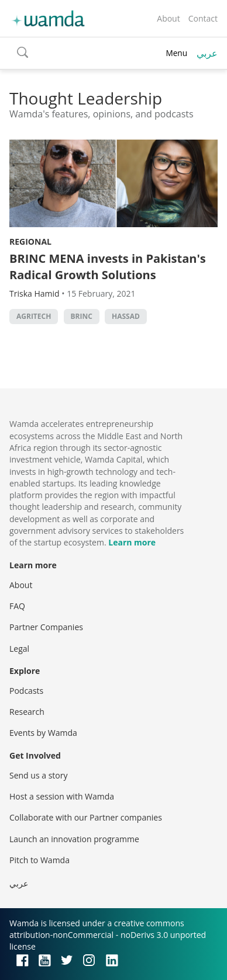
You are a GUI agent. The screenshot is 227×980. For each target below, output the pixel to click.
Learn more (132, 542)
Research (27, 712)
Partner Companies (46, 627)
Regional (30, 241)
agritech (34, 316)
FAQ (17, 606)
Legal (19, 649)
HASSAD (126, 316)
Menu (176, 53)
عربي (207, 53)
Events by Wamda (43, 733)
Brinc (82, 316)
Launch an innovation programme (74, 839)
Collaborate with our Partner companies (86, 817)
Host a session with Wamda (62, 796)
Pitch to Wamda (39, 860)
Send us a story (38, 775)
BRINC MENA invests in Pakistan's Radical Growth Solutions (108, 267)
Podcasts (26, 691)
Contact (203, 18)
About (168, 18)
